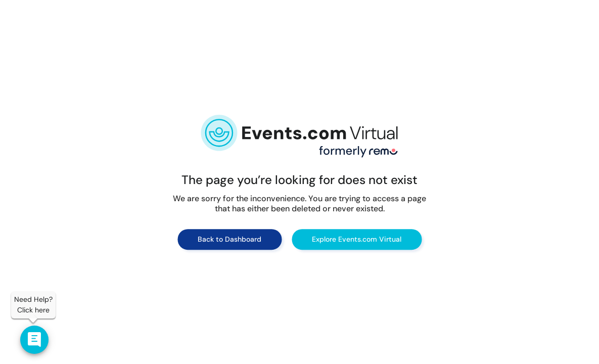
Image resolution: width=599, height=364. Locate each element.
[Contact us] (34, 340)
